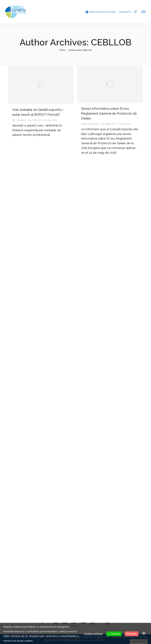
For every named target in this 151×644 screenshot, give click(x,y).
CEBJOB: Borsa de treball (100, 12)
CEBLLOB (111, 42)
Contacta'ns (125, 12)
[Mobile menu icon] (144, 12)
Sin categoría (19, 120)
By (35, 120)
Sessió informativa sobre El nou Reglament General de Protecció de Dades (109, 113)
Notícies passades (90, 124)
